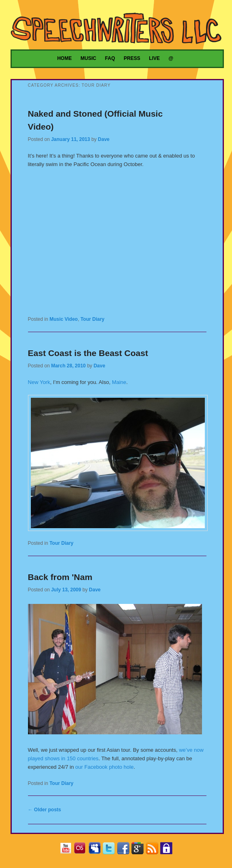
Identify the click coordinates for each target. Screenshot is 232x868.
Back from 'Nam (60, 577)
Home (64, 58)
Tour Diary (92, 319)
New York (39, 382)
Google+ (139, 850)
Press (132, 58)
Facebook (125, 850)
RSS (154, 850)
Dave (104, 139)
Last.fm (82, 850)
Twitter (111, 850)
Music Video (64, 319)
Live (154, 58)
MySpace (96, 850)
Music (89, 58)
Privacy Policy (168, 850)
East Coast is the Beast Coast (88, 353)
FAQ (110, 58)
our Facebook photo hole (105, 767)
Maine (119, 382)
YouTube (68, 850)
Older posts (45, 810)
